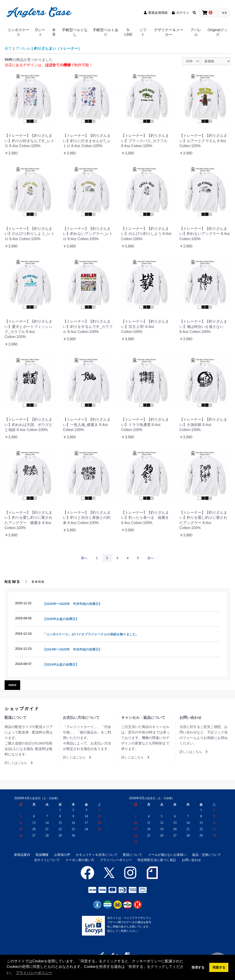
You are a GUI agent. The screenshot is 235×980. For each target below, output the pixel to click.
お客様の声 (62, 855)
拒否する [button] (198, 967)
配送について (133, 855)
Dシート (40, 32)
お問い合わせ (191, 860)
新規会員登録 (155, 13)
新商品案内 (22, 855)
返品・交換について (207, 855)
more (12, 685)
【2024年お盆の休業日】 (61, 664)
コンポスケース (18, 32)
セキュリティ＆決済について (97, 855)
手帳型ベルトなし (75, 32)
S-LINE (129, 32)
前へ (84, 558)
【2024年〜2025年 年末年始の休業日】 (72, 649)
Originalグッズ (218, 32)
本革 (54, 32)
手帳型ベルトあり (106, 32)
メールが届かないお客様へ (167, 855)
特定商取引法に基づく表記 (157, 860)
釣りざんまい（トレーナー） (58, 48)
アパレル (196, 32)
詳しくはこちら (19, 763)
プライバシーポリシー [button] (34, 973)
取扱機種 (42, 855)
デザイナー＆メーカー (169, 32)
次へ (151, 558)
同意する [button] (219, 967)
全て (8, 48)
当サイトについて (47, 860)
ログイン (180, 13)
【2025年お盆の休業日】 (61, 619)
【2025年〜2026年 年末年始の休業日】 (72, 604)
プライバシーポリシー (116, 860)
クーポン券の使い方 (80, 860)
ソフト (143, 32)
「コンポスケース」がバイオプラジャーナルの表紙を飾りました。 (91, 634)
